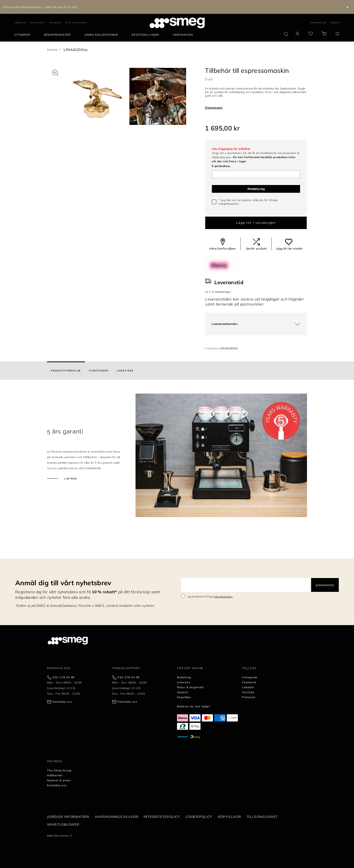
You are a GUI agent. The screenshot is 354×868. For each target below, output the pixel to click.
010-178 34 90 (64, 677)
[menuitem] (23, 35)
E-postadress (221, 166)
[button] (55, 73)
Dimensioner (214, 108)
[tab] (66, 371)
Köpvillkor (230, 817)
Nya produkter (37, 23)
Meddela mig (256, 189)
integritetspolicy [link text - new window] (223, 596)
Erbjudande (55, 23)
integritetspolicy (229, 204)
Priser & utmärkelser (76, 23)
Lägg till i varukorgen (256, 223)
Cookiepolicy (199, 817)
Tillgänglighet (262, 817)
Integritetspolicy (162, 817)
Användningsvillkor (116, 817)
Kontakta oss (318, 22)
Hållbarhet (20, 23)
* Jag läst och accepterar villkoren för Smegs (248, 202)
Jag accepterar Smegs (210, 596)
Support (335, 22)
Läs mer (70, 479)
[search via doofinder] (286, 34)
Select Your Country (58, 836)
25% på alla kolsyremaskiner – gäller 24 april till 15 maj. (40, 7)
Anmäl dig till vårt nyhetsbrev (63, 583)
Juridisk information (68, 817)
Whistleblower (63, 824)
